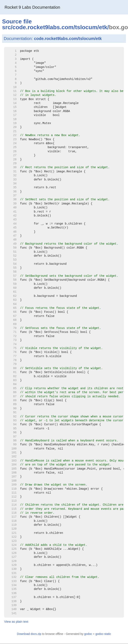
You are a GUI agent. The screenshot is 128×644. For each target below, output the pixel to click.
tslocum (86, 27)
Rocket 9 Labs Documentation (32, 7)
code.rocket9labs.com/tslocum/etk (68, 39)
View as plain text (16, 622)
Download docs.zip (29, 634)
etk (103, 27)
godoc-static (103, 634)
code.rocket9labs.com (43, 27)
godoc (88, 634)
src (6, 27)
